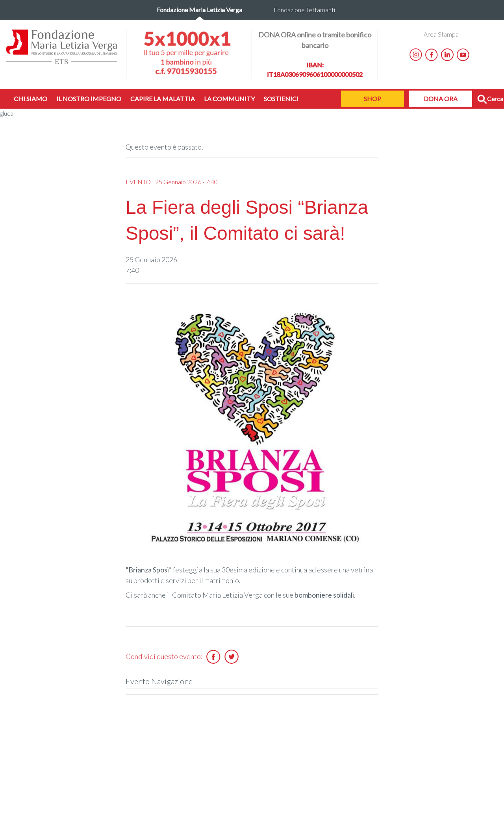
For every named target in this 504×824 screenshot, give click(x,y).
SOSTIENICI (281, 99)
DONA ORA (441, 99)
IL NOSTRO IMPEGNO (89, 99)
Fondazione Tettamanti (304, 10)
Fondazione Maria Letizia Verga (199, 10)
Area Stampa (441, 34)
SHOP (372, 99)
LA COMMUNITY (229, 99)
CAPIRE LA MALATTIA (163, 99)
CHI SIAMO (31, 99)
